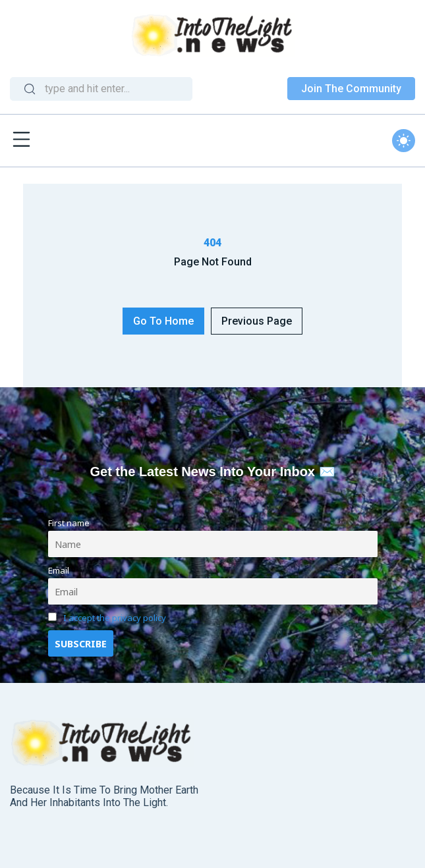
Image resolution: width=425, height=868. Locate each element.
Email (59, 570)
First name (69, 523)
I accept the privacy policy (115, 618)
